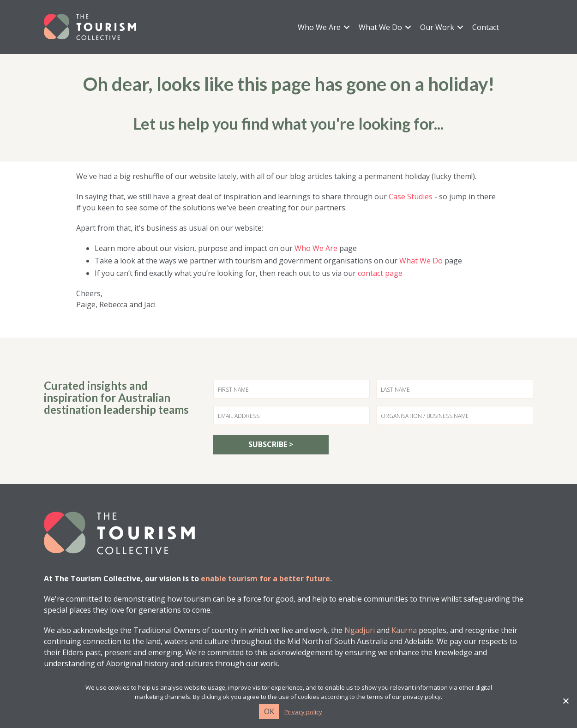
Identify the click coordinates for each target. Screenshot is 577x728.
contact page (380, 273)
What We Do (380, 27)
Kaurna (404, 630)
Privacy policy (303, 712)
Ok (269, 711)
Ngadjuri (360, 630)
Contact (486, 27)
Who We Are (319, 27)
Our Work (437, 27)
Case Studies (411, 197)
